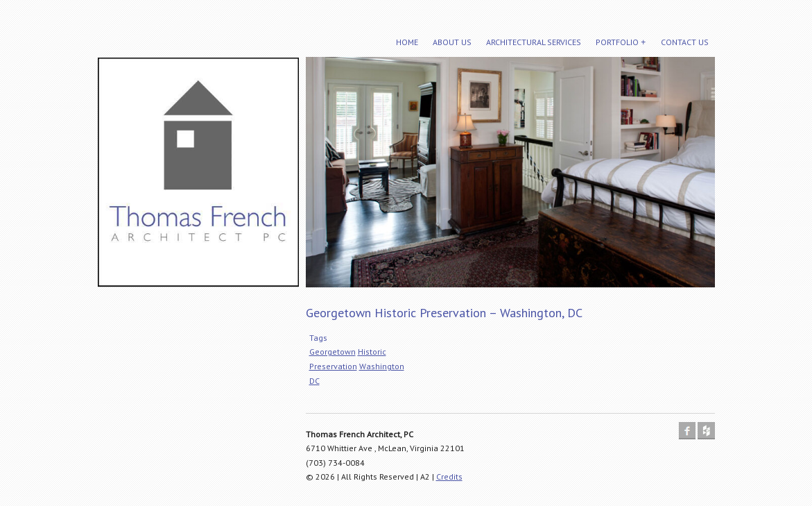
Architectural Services (534, 42)
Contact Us (685, 42)
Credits (449, 477)
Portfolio (617, 42)
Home (407, 42)
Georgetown (332, 352)
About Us (452, 42)
